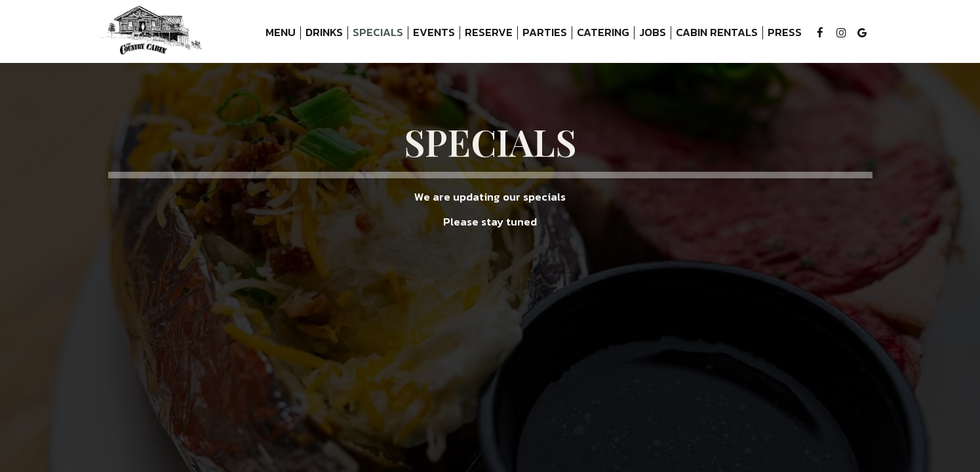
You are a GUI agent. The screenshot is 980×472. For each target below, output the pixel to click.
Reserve (489, 33)
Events (434, 33)
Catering (603, 33)
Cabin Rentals (715, 33)
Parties (545, 33)
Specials (378, 33)
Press (785, 33)
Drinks (324, 33)
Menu (281, 33)
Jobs (653, 33)
